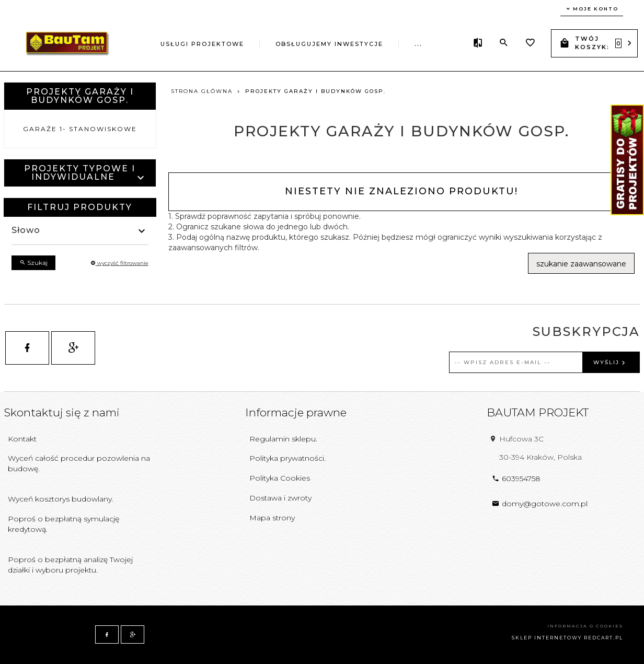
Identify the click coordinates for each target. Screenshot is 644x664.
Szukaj (33, 263)
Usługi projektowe (202, 44)
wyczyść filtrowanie (119, 263)
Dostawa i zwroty (280, 498)
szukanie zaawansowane (581, 264)
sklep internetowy (547, 638)
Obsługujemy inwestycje (329, 44)
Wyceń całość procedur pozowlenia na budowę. (79, 463)
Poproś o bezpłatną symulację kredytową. (64, 524)
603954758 (516, 479)
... (418, 44)
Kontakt (22, 439)
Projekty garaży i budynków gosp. (80, 96)
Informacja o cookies (585, 626)
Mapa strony (272, 518)
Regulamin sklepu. (283, 439)
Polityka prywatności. (287, 458)
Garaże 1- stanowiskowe (80, 129)
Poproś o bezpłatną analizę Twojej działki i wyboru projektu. (70, 565)
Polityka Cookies (280, 478)
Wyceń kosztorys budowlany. (61, 499)
